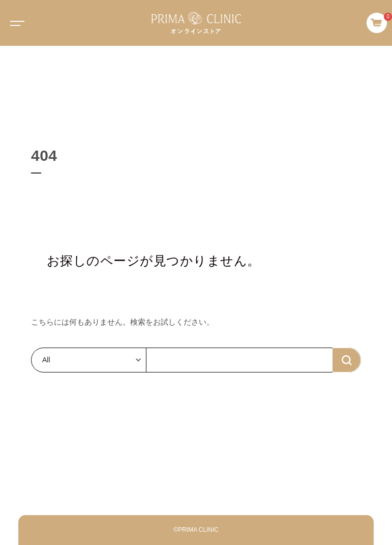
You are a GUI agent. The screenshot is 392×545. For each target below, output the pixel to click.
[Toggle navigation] (15, 23)
